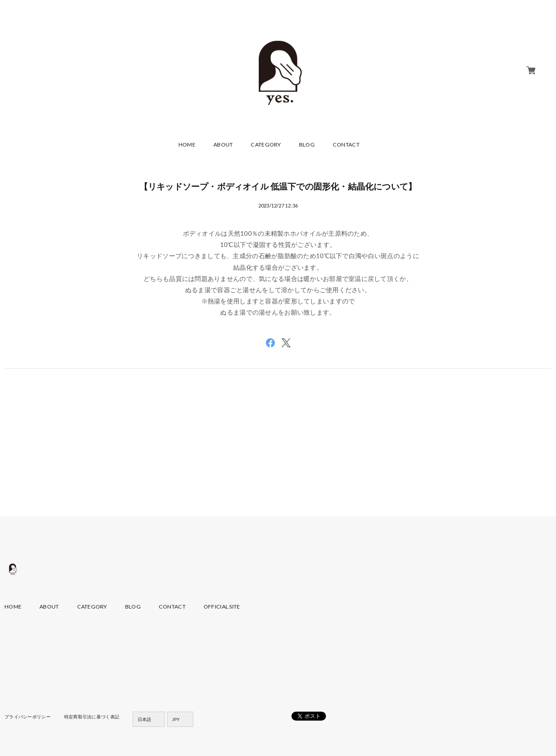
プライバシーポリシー (28, 717)
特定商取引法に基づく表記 (92, 717)
